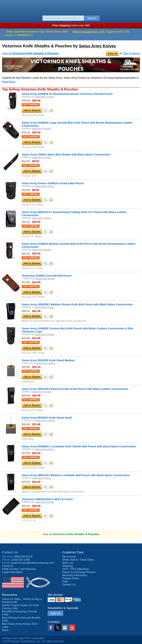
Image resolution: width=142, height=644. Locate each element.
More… (7, 630)
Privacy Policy (71, 578)
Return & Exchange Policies (79, 572)
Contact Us (10, 552)
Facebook (51, 628)
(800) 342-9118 (23, 557)
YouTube (72, 628)
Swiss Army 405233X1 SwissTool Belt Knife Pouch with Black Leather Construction (75, 389)
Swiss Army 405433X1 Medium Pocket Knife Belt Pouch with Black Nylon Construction (77, 304)
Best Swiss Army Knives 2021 (20, 624)
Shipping (67, 566)
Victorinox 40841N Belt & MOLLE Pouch (47, 499)
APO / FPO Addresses (76, 569)
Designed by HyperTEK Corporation (24, 638)
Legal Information (12, 572)
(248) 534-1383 (21, 560)
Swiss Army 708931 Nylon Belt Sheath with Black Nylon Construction (66, 155)
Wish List (68, 563)
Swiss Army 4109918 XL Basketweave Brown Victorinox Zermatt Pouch (67, 94)
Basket (137, 7)
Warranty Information (75, 575)
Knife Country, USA (71, 7)
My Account (69, 557)
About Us (8, 566)
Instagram (65, 628)
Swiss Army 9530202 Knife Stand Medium (48, 360)
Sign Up (55, 613)
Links (5, 627)
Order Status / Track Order (78, 560)
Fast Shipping (31, 105)
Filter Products (131, 53)
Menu (5, 7)
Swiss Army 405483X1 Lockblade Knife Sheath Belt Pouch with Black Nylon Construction (79, 446)
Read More (9, 82)
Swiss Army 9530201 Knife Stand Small (47, 418)
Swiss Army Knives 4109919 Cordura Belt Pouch (53, 183)
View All (112, 53)
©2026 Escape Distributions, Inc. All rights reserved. (33, 641)
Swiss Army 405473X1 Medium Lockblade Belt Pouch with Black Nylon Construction (76, 475)
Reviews (19, 569)
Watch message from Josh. (89, 32)
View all (30, 53)
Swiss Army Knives (97, 46)
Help (65, 581)
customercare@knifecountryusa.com (32, 563)
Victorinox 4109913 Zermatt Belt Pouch (47, 276)
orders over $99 (71, 25)
